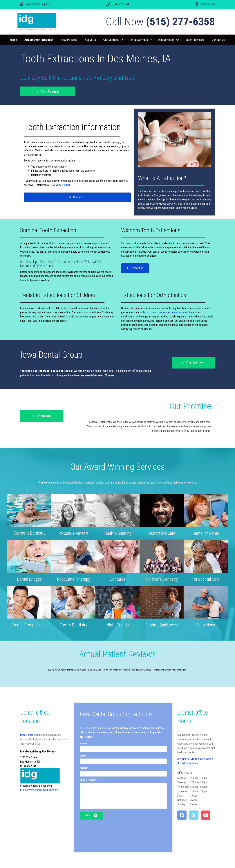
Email (83, 756)
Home (13, 40)
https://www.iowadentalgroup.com (39, 790)
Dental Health (166, 40)
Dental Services (138, 40)
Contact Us (218, 40)
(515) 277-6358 (61, 185)
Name (83, 744)
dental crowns (150, 312)
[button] (122, 40)
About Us (90, 40)
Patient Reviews (194, 40)
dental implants (179, 312)
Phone (83, 768)
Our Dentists (111, 40)
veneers (163, 312)
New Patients (69, 40)
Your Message (88, 780)
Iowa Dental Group (30, 735)
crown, (164, 195)
